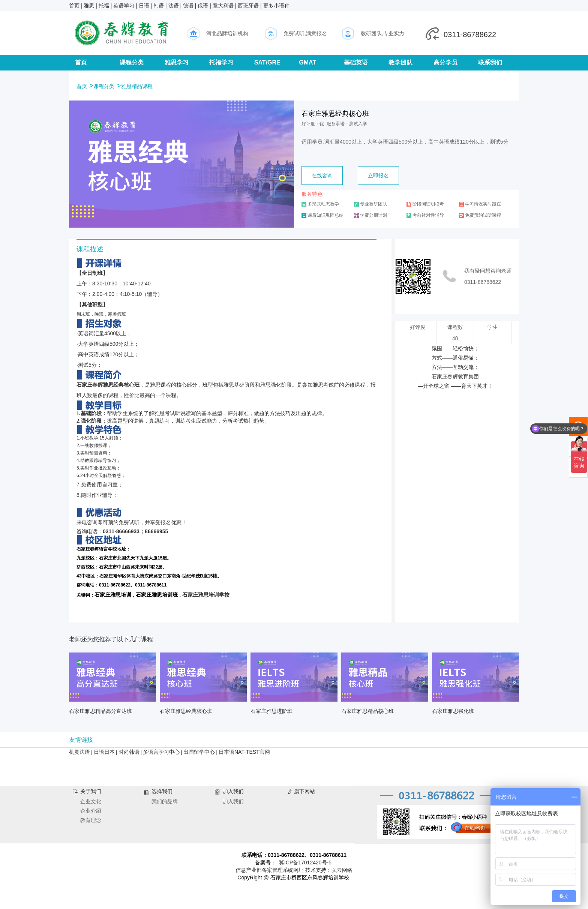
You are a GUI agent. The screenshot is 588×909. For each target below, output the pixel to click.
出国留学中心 (199, 752)
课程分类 (132, 62)
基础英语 (356, 62)
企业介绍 (91, 811)
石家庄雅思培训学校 (206, 595)
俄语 (203, 6)
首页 (74, 6)
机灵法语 (79, 752)
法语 (174, 6)
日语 (144, 6)
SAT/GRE (267, 62)
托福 (104, 6)
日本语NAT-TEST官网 (244, 752)
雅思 (89, 6)
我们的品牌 (165, 801)
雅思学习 (177, 62)
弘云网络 (342, 870)
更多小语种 (276, 6)
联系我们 (490, 62)
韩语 (159, 6)
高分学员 (445, 62)
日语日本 (104, 752)
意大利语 (223, 6)
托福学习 (221, 62)
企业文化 (91, 801)
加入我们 (233, 801)
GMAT (307, 62)
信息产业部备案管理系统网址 (270, 870)
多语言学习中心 (161, 752)
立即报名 (378, 175)
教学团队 (400, 62)
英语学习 (124, 6)
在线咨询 (322, 175)
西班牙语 (248, 6)
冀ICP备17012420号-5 (305, 862)
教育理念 (91, 820)
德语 (188, 6)
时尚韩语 (129, 752)
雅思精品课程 (137, 86)
